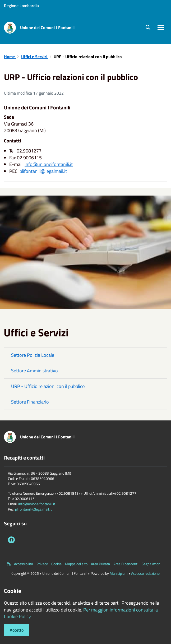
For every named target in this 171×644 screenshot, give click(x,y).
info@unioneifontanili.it (49, 164)
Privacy (42, 564)
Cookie (56, 564)
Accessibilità (24, 564)
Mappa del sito (76, 564)
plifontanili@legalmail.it (43, 171)
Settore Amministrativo (34, 371)
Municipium (119, 573)
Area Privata (100, 564)
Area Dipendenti (126, 564)
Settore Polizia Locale (33, 355)
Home (10, 57)
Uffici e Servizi (35, 57)
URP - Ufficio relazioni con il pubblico (48, 386)
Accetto (17, 630)
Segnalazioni (151, 564)
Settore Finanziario (30, 402)
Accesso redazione (145, 573)
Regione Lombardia (21, 6)
